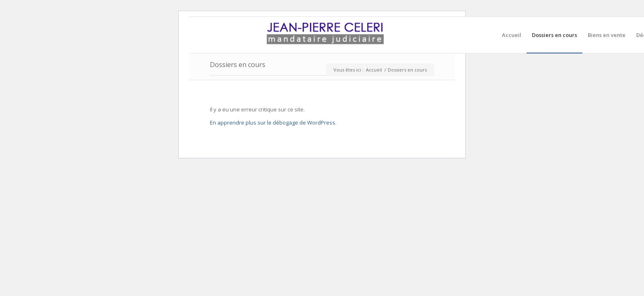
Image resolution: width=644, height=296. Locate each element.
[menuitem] (512, 35)
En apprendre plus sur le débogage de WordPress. (273, 123)
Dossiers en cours (238, 65)
